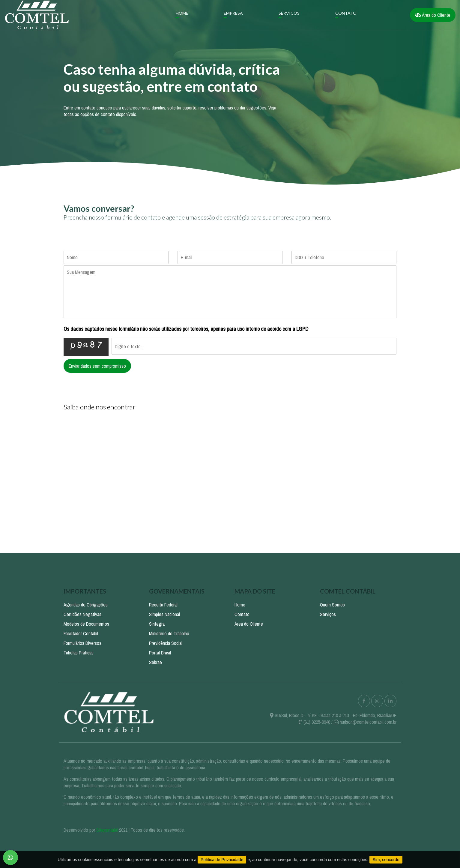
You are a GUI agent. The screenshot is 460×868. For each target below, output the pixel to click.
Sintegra (157, 624)
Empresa (233, 13)
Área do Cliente (433, 15)
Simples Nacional (164, 614)
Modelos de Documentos (86, 624)
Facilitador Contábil (81, 633)
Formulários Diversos (82, 643)
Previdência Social (166, 643)
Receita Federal (163, 605)
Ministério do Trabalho (169, 633)
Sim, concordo (386, 860)
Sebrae (155, 662)
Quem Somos (332, 605)
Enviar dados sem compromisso (97, 366)
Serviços (289, 13)
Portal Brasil (160, 653)
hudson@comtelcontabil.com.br (368, 722)
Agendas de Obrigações (86, 605)
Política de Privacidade (222, 860)
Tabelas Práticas (79, 653)
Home (182, 13)
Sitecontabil (107, 830)
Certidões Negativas (82, 614)
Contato (346, 13)
